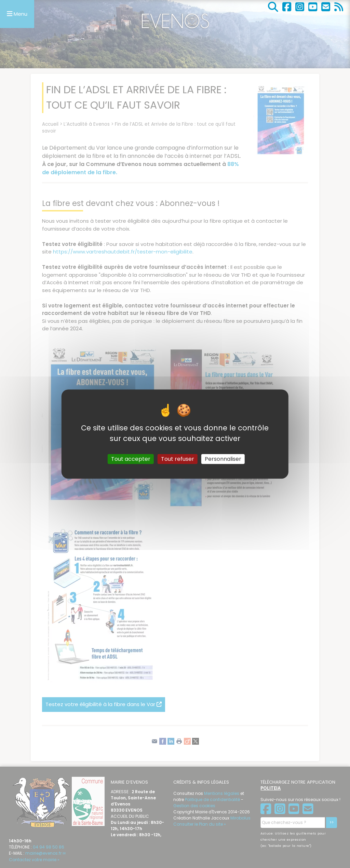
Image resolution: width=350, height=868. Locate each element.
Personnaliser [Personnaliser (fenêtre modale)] (223, 459)
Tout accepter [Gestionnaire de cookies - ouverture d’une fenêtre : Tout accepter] (131, 459)
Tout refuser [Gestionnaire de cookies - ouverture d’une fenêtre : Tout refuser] (178, 459)
